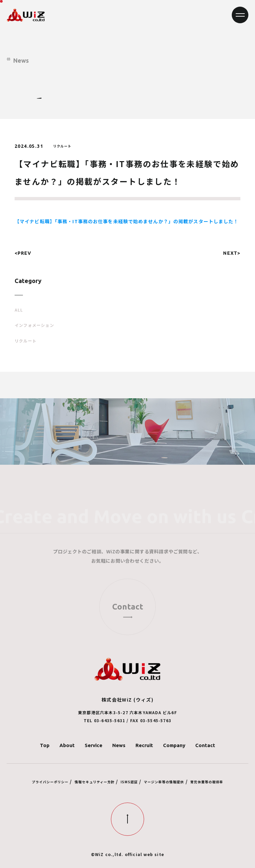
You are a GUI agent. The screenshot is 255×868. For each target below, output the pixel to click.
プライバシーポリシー (50, 782)
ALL (19, 310)
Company (174, 745)
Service (93, 745)
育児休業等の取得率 (207, 782)
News (119, 745)
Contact (205, 745)
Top (45, 745)
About (67, 745)
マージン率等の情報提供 (164, 782)
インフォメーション (34, 325)
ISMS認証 (129, 782)
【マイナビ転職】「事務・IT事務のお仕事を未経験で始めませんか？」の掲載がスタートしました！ (127, 221)
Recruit (144, 745)
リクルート (26, 341)
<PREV (23, 253)
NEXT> (232, 253)
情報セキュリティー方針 (95, 782)
